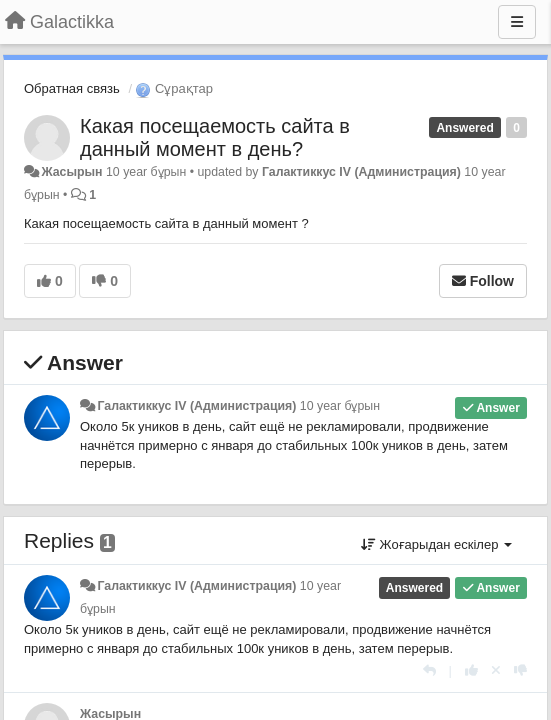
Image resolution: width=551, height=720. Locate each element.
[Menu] (517, 22)
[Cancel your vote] (496, 670)
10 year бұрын (340, 406)
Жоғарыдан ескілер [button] (436, 544)
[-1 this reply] (520, 670)
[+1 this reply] (471, 670)
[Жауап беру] (429, 670)
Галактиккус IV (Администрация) (361, 172)
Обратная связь (72, 88)
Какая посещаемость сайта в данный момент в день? (215, 137)
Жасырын (71, 172)
